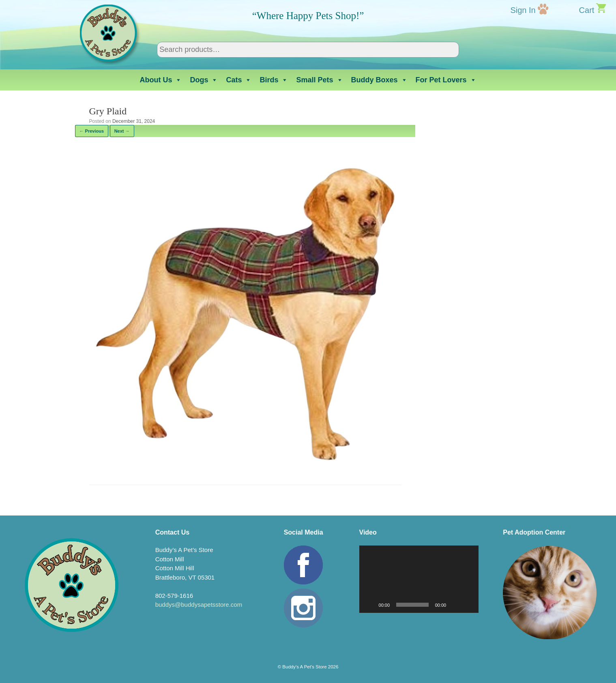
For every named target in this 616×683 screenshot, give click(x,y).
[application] (419, 579)
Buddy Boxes (379, 80)
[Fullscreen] (468, 605)
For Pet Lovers (446, 80)
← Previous (92, 131)
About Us (161, 80)
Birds (274, 80)
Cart (587, 10)
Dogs (204, 80)
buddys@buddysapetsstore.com (199, 605)
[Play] (370, 605)
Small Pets (319, 80)
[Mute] (455, 605)
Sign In (523, 10)
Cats (239, 80)
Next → (122, 131)
